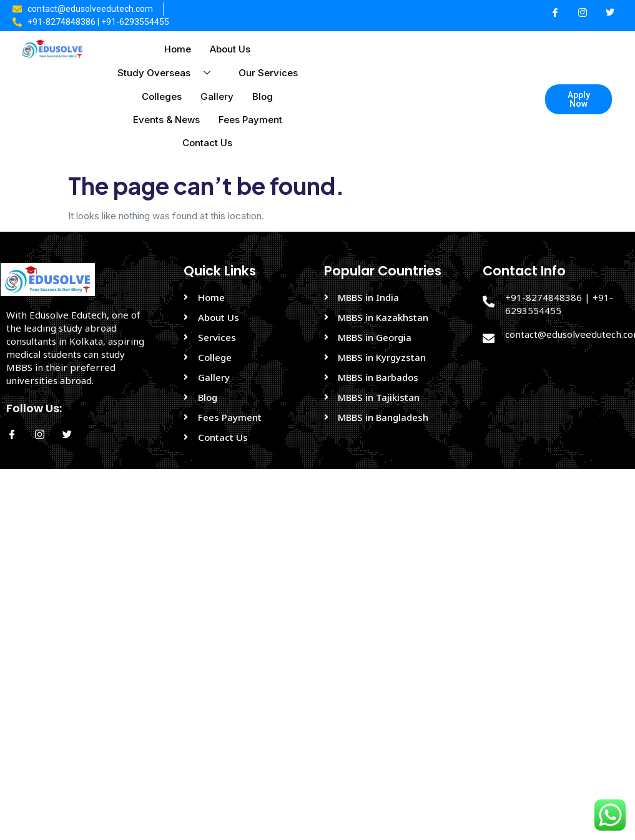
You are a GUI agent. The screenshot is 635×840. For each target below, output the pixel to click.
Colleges (162, 96)
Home (178, 49)
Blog (263, 96)
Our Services (268, 73)
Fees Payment (250, 120)
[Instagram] (583, 13)
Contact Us (207, 143)
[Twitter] (610, 13)
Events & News (166, 120)
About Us (230, 49)
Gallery (217, 96)
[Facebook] (555, 13)
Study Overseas (169, 73)
